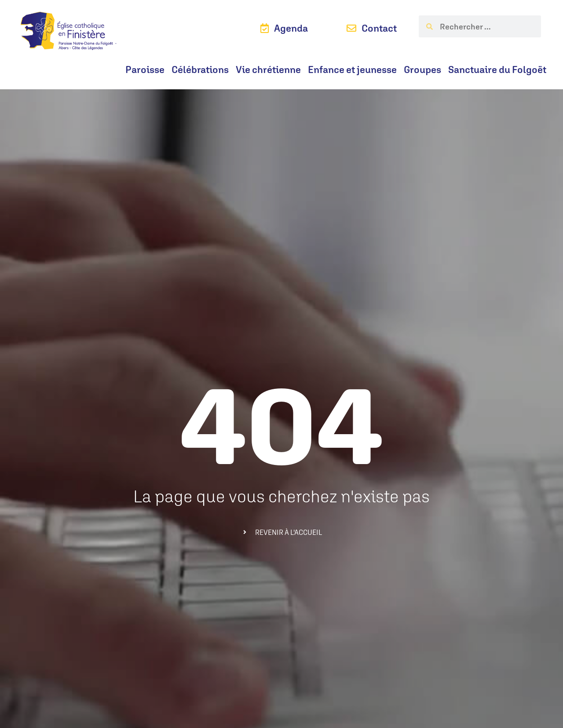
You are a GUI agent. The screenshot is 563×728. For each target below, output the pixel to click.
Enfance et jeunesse (352, 70)
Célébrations (200, 70)
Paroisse (145, 70)
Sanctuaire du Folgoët (497, 70)
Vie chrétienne (268, 70)
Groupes (422, 70)
